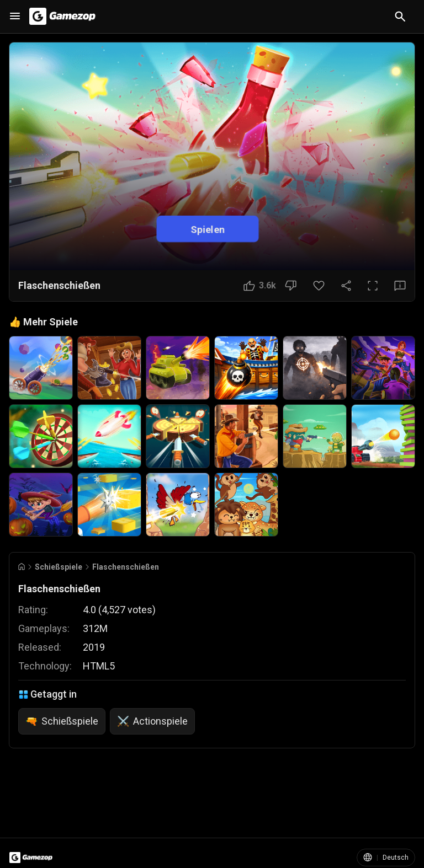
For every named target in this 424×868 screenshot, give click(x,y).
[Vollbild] (373, 286)
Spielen (208, 229)
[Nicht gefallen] (291, 286)
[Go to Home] (22, 567)
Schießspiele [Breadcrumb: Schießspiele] (59, 567)
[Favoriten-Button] (319, 286)
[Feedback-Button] (400, 286)
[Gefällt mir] (260, 286)
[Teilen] (346, 286)
